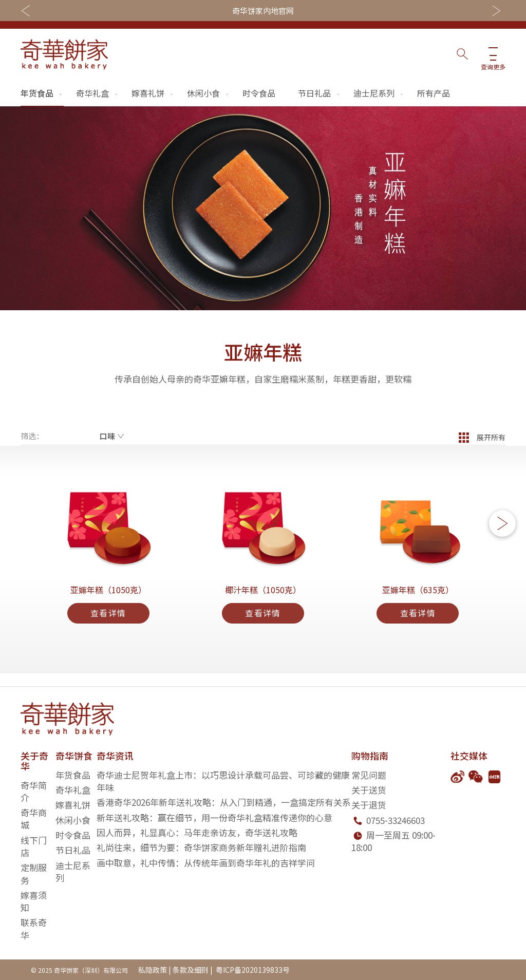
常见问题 (369, 775)
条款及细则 (191, 970)
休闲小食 (209, 93)
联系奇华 (34, 929)
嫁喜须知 (34, 901)
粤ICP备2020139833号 (252, 970)
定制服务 (34, 874)
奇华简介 (34, 791)
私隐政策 (153, 970)
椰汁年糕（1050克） (263, 600)
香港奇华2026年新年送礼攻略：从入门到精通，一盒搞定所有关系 (224, 803)
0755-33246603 (396, 820)
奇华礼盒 (98, 93)
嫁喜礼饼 (153, 93)
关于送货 (369, 790)
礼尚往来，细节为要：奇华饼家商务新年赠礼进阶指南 (201, 847)
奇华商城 (34, 818)
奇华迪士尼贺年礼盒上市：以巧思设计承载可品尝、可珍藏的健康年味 (223, 781)
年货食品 (42, 93)
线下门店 (34, 846)
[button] (502, 530)
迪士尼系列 (379, 93)
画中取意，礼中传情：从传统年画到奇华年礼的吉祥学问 (206, 863)
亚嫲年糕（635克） (418, 600)
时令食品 (259, 93)
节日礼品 (320, 93)
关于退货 (369, 805)
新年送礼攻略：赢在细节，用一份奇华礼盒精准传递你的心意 (214, 817)
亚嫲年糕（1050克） (108, 600)
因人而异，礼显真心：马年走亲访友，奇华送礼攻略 (197, 832)
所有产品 (434, 93)
